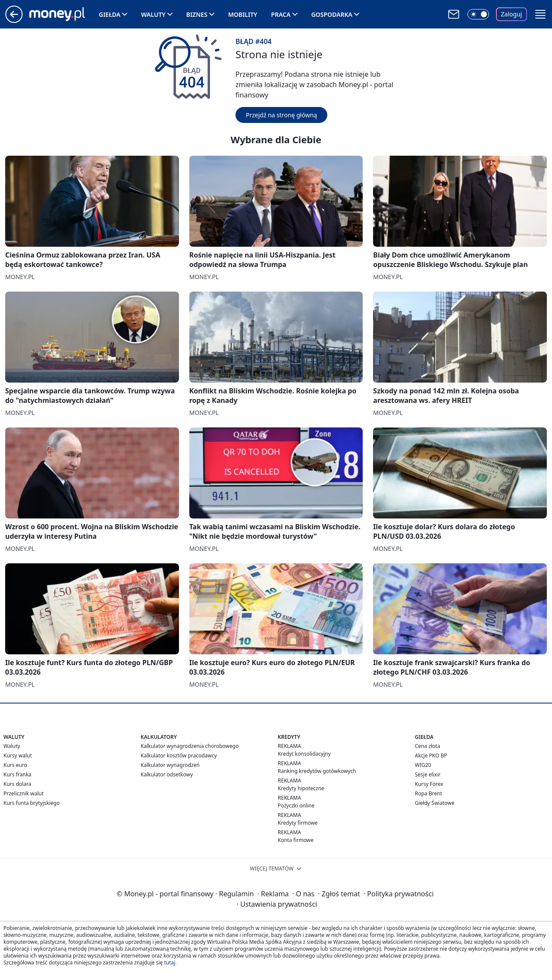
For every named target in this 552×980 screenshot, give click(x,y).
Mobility (243, 14)
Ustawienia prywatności (277, 904)
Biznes (197, 14)
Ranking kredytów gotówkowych (317, 771)
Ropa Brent (428, 793)
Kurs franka (17, 774)
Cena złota (428, 746)
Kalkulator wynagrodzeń (170, 765)
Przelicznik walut (24, 793)
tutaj (169, 963)
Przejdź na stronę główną (281, 115)
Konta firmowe (296, 840)
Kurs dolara (17, 784)
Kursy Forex (429, 784)
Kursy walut (18, 755)
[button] (540, 14)
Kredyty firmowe (298, 823)
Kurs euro (15, 765)
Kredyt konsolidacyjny (304, 754)
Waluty (153, 14)
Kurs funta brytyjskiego (31, 803)
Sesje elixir (428, 774)
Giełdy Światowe (435, 803)
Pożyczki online (296, 806)
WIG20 (423, 765)
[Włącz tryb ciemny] (478, 14)
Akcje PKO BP (431, 755)
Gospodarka (332, 14)
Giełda (110, 14)
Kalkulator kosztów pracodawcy (179, 755)
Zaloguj (512, 14)
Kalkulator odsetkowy (167, 774)
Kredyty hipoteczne (301, 788)
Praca (281, 14)
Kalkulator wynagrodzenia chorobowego (190, 746)
